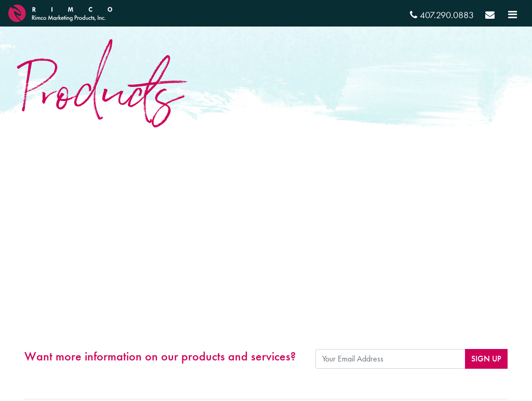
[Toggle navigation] (513, 15)
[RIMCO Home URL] (60, 12)
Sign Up (486, 359)
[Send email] (490, 16)
